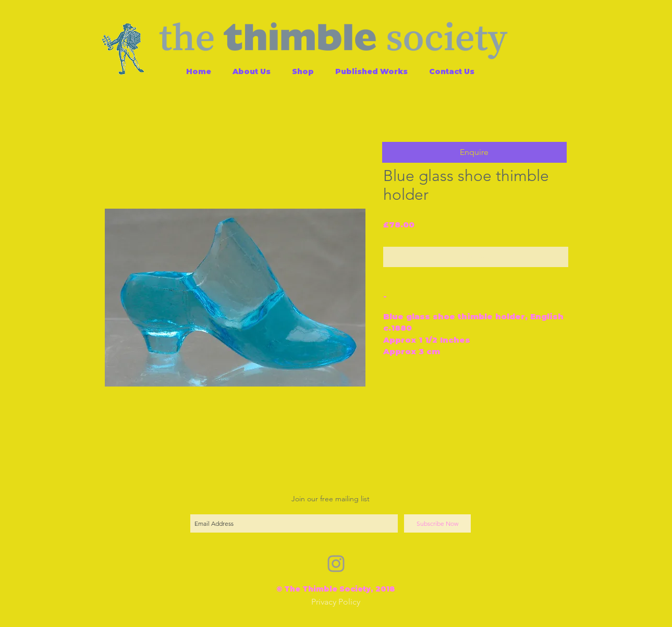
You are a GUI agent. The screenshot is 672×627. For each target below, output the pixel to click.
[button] (474, 152)
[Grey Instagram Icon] (336, 564)
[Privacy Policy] (336, 602)
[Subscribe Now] (437, 523)
